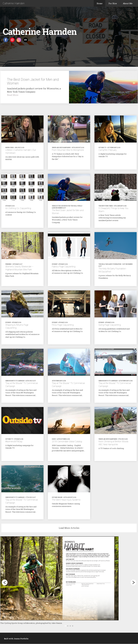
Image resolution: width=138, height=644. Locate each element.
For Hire (113, 3)
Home (100, 3)
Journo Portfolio (21, 639)
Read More (13, 95)
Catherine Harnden (14, 3)
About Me (128, 3)
